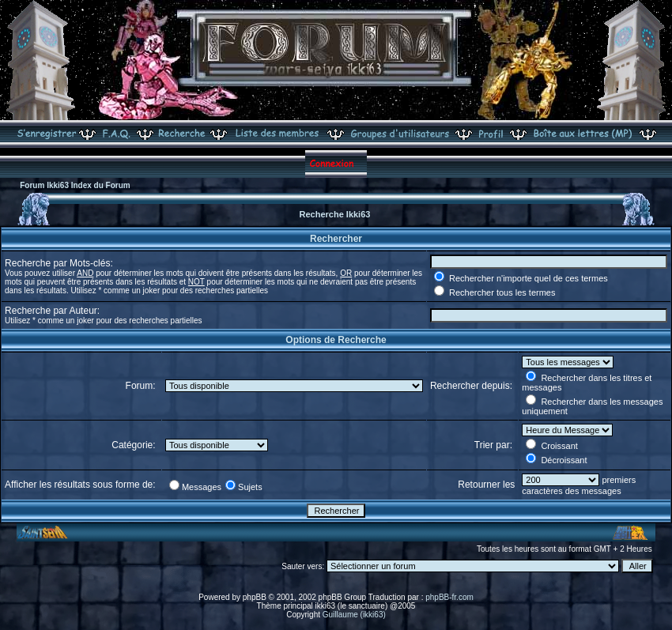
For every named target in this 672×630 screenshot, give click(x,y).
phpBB (255, 597)
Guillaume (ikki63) (354, 615)
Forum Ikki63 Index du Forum (75, 185)
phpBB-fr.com (449, 597)
